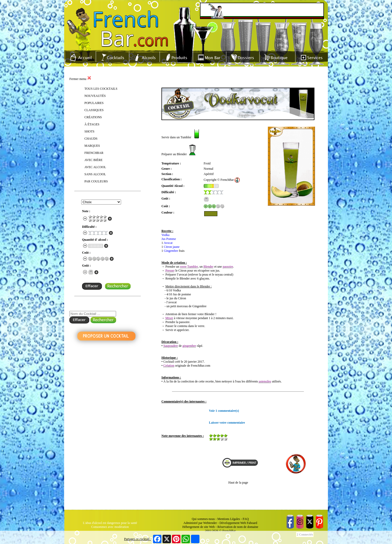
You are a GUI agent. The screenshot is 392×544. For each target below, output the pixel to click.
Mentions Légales (229, 519)
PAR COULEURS (96, 181)
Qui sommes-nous (203, 519)
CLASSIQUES (94, 110)
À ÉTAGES (92, 124)
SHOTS (89, 131)
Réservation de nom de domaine (238, 527)
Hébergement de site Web (199, 527)
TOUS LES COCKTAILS (101, 89)
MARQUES (92, 146)
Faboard (252, 523)
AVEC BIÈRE (94, 160)
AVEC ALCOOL (95, 167)
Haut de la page (238, 482)
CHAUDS (91, 139)
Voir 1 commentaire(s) (224, 411)
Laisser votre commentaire (227, 423)
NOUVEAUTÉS (95, 96)
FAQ (246, 519)
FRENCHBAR (94, 153)
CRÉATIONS (93, 117)
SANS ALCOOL (95, 174)
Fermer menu (80, 79)
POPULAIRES (94, 103)
